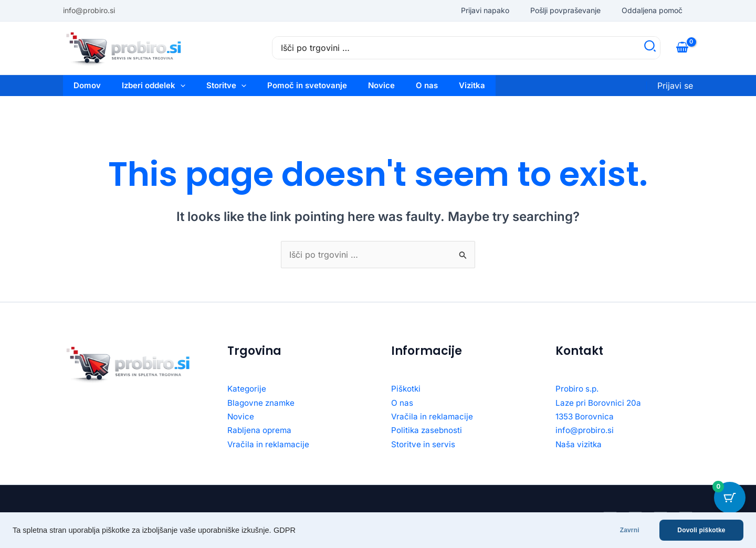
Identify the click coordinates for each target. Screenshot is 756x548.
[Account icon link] (675, 86)
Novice (381, 85)
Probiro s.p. (579, 388)
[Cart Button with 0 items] (730, 498)
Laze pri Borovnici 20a (600, 403)
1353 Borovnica (586, 416)
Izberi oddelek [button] (154, 86)
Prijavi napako (485, 10)
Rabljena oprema (261, 430)
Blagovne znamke (262, 403)
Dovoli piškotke (701, 530)
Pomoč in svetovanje (307, 85)
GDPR (285, 530)
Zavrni (629, 530)
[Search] (650, 48)
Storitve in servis (424, 444)
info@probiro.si (586, 430)
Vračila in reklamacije (270, 444)
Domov (87, 85)
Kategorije (248, 388)
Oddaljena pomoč (652, 10)
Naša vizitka (580, 444)
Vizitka (472, 85)
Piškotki (407, 388)
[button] (180, 86)
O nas (427, 85)
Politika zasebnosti (428, 430)
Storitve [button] (226, 86)
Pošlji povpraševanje (565, 10)
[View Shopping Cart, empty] (682, 48)
